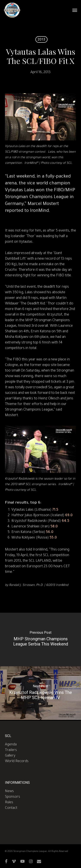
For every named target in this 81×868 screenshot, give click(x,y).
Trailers (11, 750)
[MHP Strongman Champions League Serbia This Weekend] (40, 639)
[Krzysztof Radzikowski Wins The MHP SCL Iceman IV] (40, 693)
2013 (41, 39)
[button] (75, 10)
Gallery (10, 756)
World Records (17, 761)
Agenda (11, 745)
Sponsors (13, 797)
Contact (11, 808)
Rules (9, 803)
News (9, 791)
